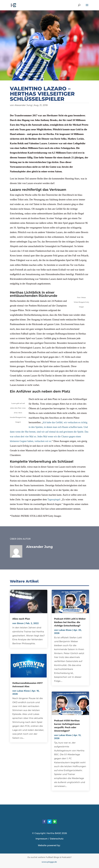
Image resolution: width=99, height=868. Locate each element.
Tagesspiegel (54, 499)
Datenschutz (57, 839)
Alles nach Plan (21, 619)
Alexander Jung (23, 105)
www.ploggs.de (49, 862)
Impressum (42, 839)
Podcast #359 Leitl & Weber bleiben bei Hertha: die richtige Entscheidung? (70, 622)
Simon (20, 623)
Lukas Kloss (23, 691)
